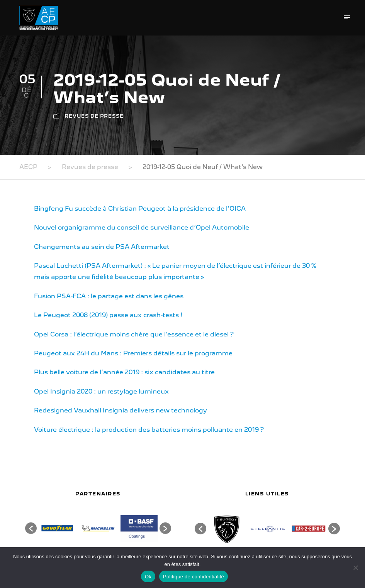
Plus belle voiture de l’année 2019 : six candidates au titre (124, 372)
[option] (57, 528)
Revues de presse (94, 116)
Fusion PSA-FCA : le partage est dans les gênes (109, 296)
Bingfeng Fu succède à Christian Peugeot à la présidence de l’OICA (140, 209)
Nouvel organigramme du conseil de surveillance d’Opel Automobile (142, 227)
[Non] (355, 568)
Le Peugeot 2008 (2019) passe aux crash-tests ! (108, 315)
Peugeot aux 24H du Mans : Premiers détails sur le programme (133, 353)
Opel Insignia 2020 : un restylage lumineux (101, 391)
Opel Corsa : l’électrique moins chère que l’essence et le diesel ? (134, 334)
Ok (148, 577)
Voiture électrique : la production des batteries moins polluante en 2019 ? (149, 430)
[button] (31, 528)
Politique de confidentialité (194, 577)
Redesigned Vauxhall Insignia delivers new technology (121, 410)
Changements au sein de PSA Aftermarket (102, 247)
